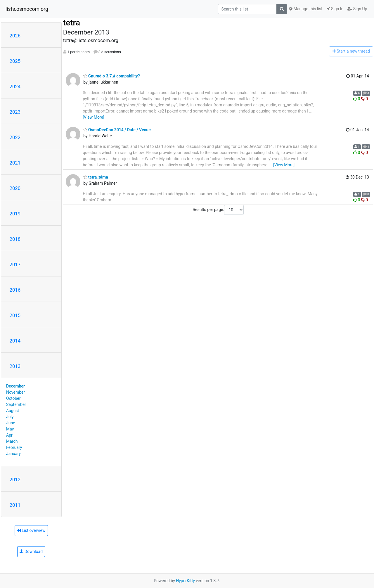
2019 (15, 214)
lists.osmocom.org (27, 9)
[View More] (93, 117)
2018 (15, 239)
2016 (15, 290)
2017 (15, 264)
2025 (15, 61)
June (11, 423)
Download (31, 551)
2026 (15, 36)
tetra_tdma (96, 177)
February (14, 447)
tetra (72, 23)
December (15, 386)
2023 (15, 112)
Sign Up (357, 9)
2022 (15, 137)
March (12, 441)
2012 (15, 480)
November (15, 392)
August (13, 411)
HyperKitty (185, 581)
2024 (15, 87)
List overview (31, 530)
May (10, 429)
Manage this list (306, 9)
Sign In (335, 9)
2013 (15, 366)
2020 (15, 188)
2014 (15, 341)
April (10, 435)
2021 (15, 163)
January (13, 454)
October (13, 398)
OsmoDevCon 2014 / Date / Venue (117, 130)
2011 (15, 505)
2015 (15, 315)
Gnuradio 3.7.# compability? (111, 76)
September (16, 404)
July (10, 417)
